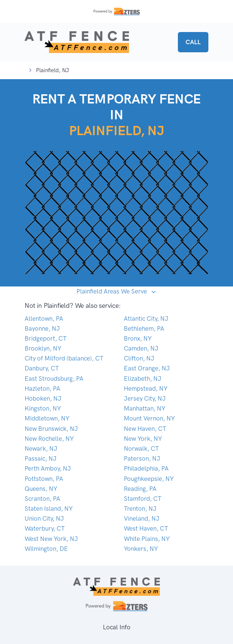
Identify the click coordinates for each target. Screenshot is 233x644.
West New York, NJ (51, 539)
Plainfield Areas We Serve (112, 291)
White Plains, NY (147, 539)
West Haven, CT (146, 528)
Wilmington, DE (46, 549)
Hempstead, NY (146, 388)
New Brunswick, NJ (51, 429)
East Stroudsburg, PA (54, 379)
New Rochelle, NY (49, 439)
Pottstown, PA (44, 479)
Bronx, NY (138, 338)
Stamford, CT (143, 499)
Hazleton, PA (42, 388)
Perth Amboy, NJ (48, 468)
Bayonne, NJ (42, 328)
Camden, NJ (141, 348)
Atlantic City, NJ (146, 319)
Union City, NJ (44, 518)
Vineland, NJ (142, 518)
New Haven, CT (145, 429)
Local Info (117, 627)
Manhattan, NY (145, 408)
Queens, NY (41, 489)
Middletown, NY (47, 418)
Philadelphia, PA (146, 468)
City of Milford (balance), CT (64, 358)
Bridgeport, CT (46, 338)
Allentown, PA (44, 319)
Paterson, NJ (142, 458)
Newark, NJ (41, 448)
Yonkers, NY (141, 549)
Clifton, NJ (139, 358)
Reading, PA (140, 489)
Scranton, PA (42, 499)
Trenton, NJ (140, 508)
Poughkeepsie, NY (149, 479)
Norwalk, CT (141, 448)
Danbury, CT (42, 368)
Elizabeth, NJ (143, 379)
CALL (193, 42)
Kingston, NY (43, 408)
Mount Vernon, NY (149, 418)
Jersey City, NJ (145, 398)
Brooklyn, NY (43, 348)
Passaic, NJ (41, 458)
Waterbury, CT (45, 528)
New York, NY (143, 439)
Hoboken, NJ (43, 398)
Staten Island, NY (49, 508)
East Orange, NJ (147, 368)
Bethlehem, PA (144, 328)
